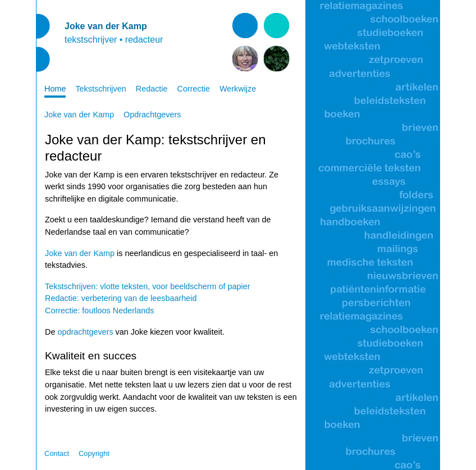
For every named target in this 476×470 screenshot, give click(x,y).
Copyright (94, 453)
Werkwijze (238, 89)
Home (55, 89)
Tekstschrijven (100, 89)
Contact (57, 453)
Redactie (152, 89)
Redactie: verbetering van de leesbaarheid (121, 298)
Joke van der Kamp (79, 115)
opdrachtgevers (85, 332)
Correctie (194, 89)
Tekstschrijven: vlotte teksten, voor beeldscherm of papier (148, 286)
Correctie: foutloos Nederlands (99, 311)
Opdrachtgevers (152, 115)
